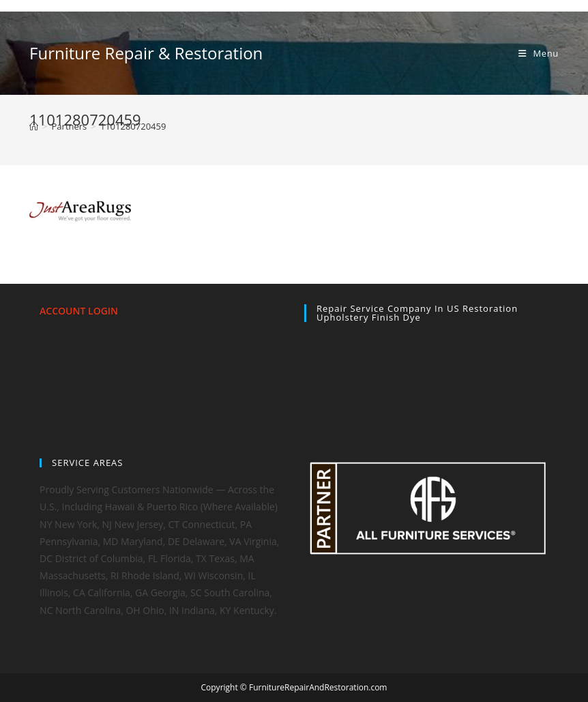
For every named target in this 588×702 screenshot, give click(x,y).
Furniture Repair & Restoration (146, 53)
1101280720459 (133, 126)
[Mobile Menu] (539, 53)
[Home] (34, 126)
